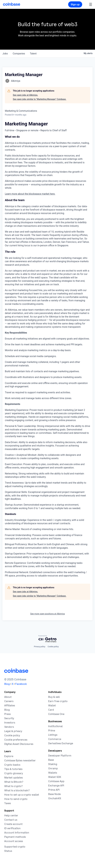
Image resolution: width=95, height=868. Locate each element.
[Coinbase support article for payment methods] (15, 837)
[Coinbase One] (56, 714)
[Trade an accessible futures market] (61, 743)
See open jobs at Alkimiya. (25, 95)
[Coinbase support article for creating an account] (13, 824)
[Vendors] (9, 727)
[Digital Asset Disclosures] (19, 744)
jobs (5, 54)
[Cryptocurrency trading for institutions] (52, 730)
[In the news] (7, 714)
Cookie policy (53, 647)
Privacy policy (39, 647)
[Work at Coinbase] (9, 701)
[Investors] (10, 723)
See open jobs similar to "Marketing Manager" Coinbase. (40, 99)
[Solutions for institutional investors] (55, 726)
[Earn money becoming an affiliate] (10, 705)
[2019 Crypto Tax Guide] (8, 803)
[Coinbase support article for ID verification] (12, 828)
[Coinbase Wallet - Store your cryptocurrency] (52, 705)
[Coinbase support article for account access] (14, 841)
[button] (91, 4)
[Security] (9, 718)
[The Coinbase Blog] (7, 710)
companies (19, 54)
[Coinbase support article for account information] (17, 833)
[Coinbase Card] (51, 710)
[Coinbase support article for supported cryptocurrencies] (15, 847)
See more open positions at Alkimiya (47, 614)
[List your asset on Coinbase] (53, 735)
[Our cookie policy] (12, 735)
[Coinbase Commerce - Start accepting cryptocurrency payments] (55, 739)
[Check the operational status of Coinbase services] (8, 851)
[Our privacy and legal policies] (13, 731)
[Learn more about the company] (8, 697)
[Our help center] (11, 815)
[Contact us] (11, 820)
